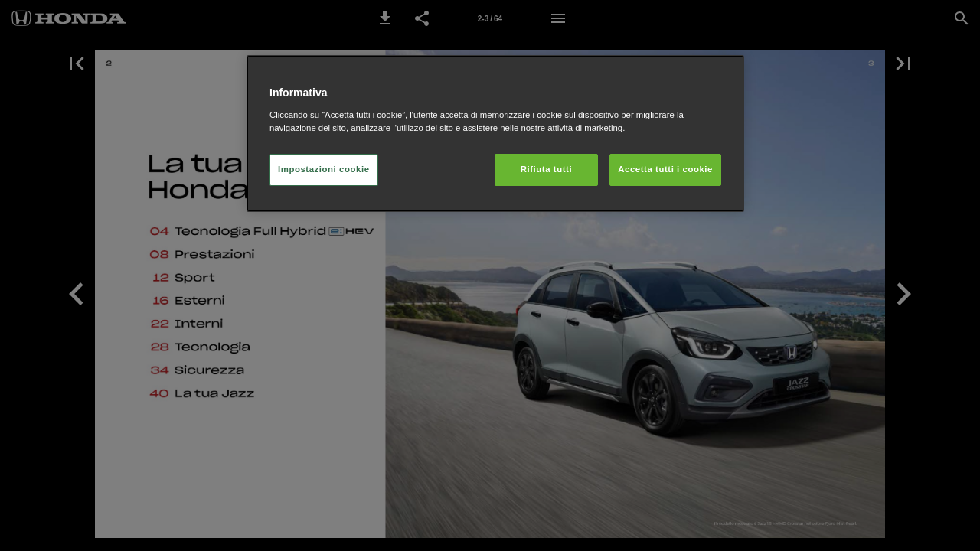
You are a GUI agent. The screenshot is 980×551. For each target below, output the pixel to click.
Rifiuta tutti (546, 169)
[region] (495, 134)
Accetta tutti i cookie (665, 169)
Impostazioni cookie (324, 169)
